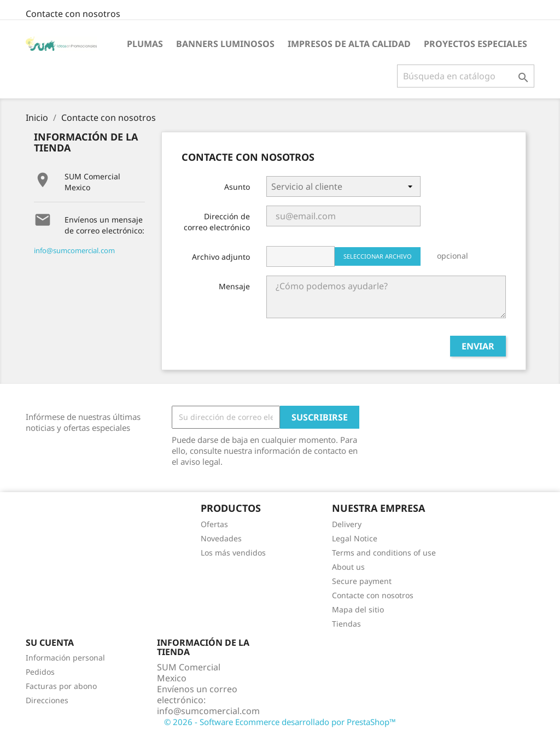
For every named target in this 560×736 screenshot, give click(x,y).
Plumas (145, 44)
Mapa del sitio (358, 609)
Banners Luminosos (225, 44)
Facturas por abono (61, 686)
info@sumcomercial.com (74, 250)
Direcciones (47, 700)
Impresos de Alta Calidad (349, 44)
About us (348, 567)
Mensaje (234, 286)
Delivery (347, 524)
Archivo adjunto (221, 257)
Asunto (237, 187)
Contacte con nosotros (73, 14)
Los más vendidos (233, 553)
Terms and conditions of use (384, 553)
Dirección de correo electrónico (217, 222)
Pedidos (40, 672)
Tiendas (346, 624)
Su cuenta (50, 642)
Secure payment (362, 581)
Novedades (221, 538)
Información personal (65, 658)
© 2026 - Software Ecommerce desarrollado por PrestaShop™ (280, 722)
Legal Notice (355, 538)
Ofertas (214, 524)
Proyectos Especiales (476, 44)
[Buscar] (466, 76)
